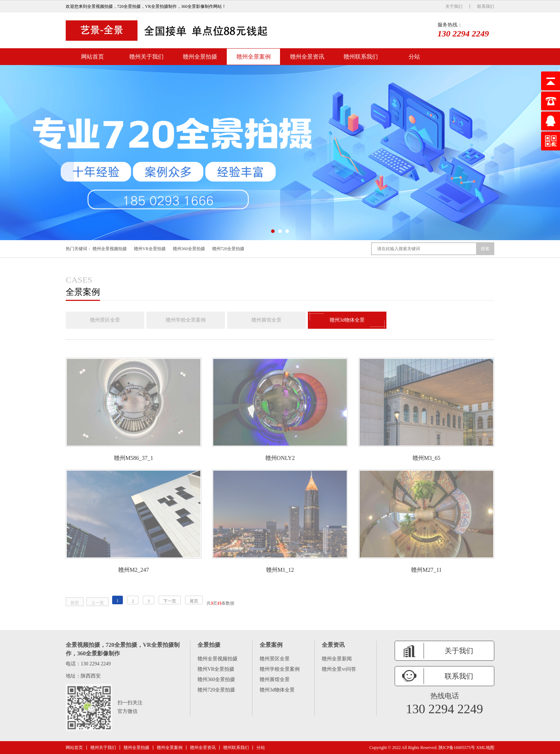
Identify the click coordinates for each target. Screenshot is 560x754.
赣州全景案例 (254, 57)
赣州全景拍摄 (200, 57)
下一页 (170, 601)
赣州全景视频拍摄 (110, 249)
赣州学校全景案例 (186, 320)
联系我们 (486, 6)
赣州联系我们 (361, 57)
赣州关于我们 (146, 57)
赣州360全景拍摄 (189, 249)
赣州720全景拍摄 (228, 249)
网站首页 (92, 57)
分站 (414, 57)
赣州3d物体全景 (347, 320)
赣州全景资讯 (307, 57)
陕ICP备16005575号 (457, 748)
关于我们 (454, 6)
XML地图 (485, 748)
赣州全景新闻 (337, 659)
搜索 (485, 249)
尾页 (194, 601)
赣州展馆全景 (266, 320)
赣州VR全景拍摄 (150, 249)
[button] (273, 231)
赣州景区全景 (105, 320)
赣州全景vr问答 (339, 669)
